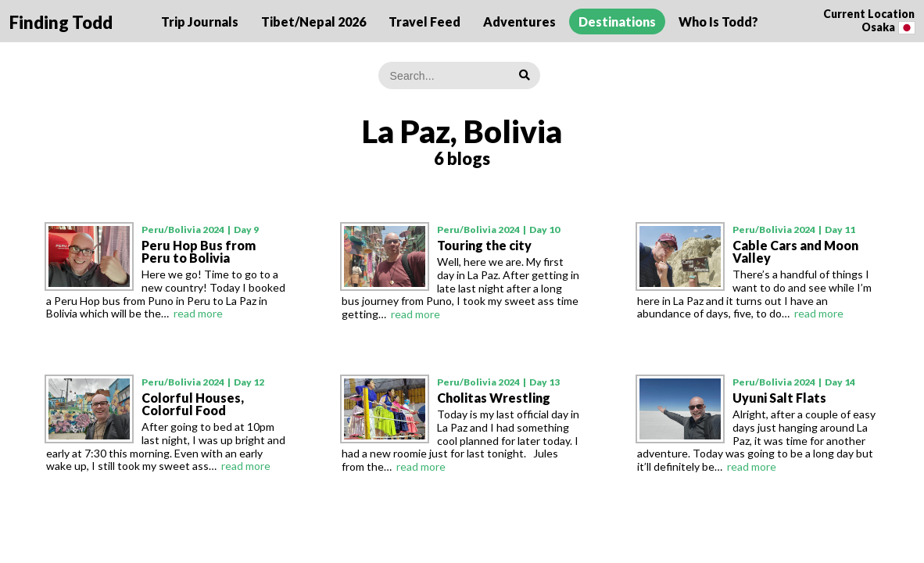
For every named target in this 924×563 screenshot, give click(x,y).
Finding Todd (61, 22)
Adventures (519, 22)
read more (198, 313)
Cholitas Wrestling (494, 398)
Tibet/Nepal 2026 (313, 22)
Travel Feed (424, 22)
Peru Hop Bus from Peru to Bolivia (199, 251)
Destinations (617, 22)
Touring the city (484, 245)
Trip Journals (200, 22)
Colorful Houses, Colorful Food (193, 404)
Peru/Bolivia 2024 (183, 230)
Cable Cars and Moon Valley (795, 251)
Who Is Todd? (718, 22)
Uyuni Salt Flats (779, 398)
